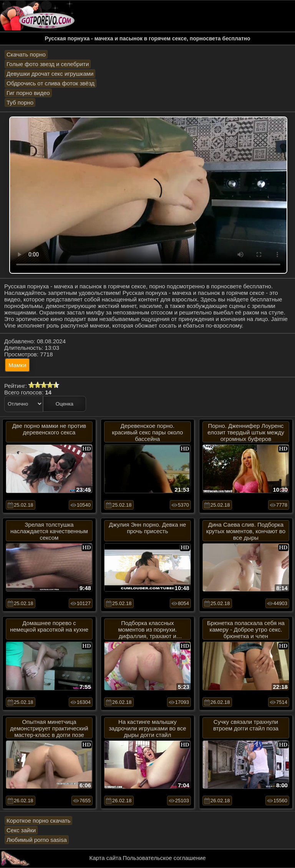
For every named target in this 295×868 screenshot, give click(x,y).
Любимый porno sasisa (37, 840)
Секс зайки (21, 830)
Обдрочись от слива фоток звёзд (51, 83)
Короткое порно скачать (38, 821)
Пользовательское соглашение (164, 858)
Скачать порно (26, 54)
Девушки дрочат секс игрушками (50, 74)
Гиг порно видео (28, 93)
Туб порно (20, 102)
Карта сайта (106, 858)
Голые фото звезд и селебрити (48, 64)
